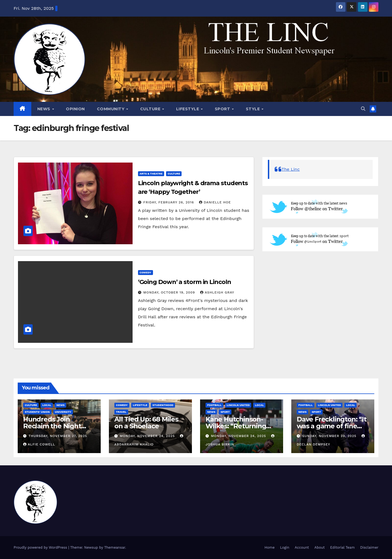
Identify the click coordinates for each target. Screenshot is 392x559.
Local (47, 405)
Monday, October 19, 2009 (170, 292)
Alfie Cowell (39, 444)
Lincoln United (238, 405)
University (63, 412)
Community (111, 109)
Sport (223, 109)
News (45, 109)
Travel (121, 412)
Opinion (75, 109)
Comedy (146, 272)
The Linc (291, 169)
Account (302, 547)
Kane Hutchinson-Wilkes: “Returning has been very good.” (239, 426)
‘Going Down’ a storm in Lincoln (185, 282)
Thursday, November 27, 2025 (58, 436)
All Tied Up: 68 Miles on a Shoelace (146, 423)
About (320, 547)
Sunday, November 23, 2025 (330, 436)
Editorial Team (342, 547)
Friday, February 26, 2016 (169, 202)
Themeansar (115, 547)
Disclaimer (369, 547)
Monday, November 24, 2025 (148, 436)
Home (270, 547)
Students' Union (37, 412)
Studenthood (163, 405)
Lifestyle (188, 109)
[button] (363, 109)
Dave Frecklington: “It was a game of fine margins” (332, 426)
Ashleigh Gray (217, 292)
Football (214, 405)
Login (285, 547)
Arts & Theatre (151, 174)
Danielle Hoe (215, 202)
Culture (151, 109)
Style (253, 109)
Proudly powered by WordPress (41, 547)
